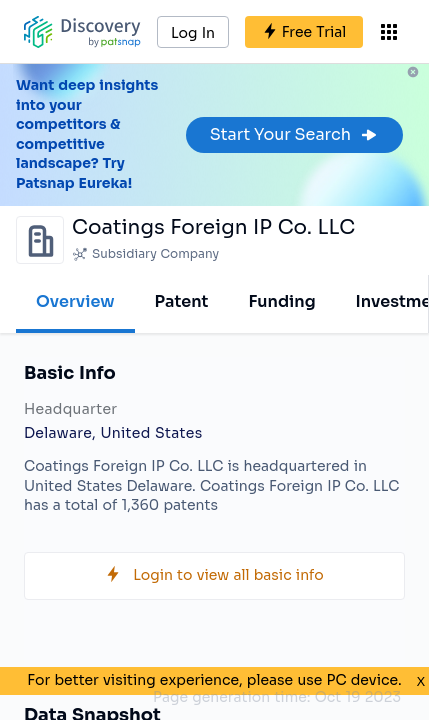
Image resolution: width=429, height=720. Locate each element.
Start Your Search (294, 134)
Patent (182, 301)
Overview (75, 301)
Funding (281, 301)
